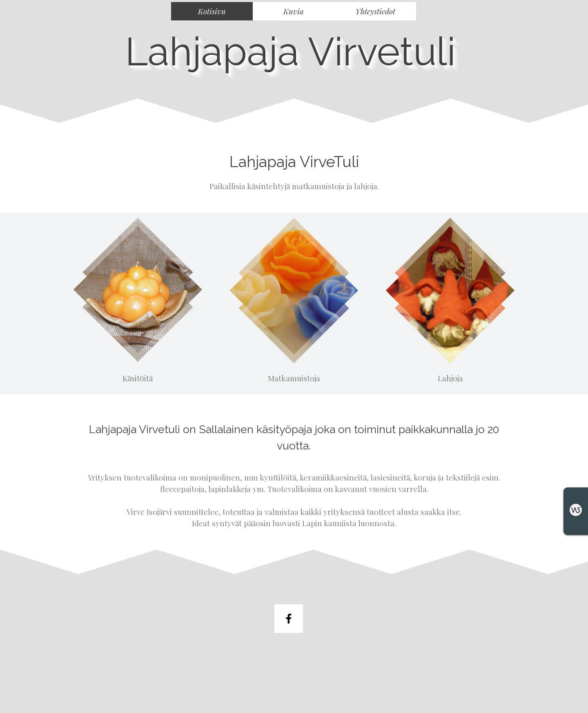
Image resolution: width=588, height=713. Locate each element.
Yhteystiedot (375, 11)
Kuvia (294, 11)
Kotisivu (212, 11)
